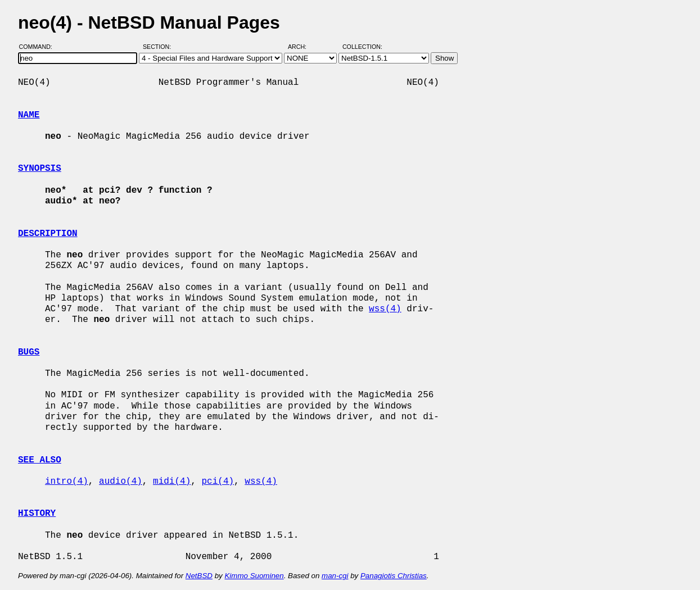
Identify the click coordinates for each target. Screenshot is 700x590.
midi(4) (172, 482)
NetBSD (199, 576)
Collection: (362, 47)
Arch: (302, 47)
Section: (159, 47)
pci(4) (218, 482)
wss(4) (385, 309)
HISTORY (37, 514)
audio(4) (121, 482)
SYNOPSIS (40, 169)
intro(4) (67, 482)
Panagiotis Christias (394, 576)
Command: (39, 47)
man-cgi (335, 576)
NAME (29, 115)
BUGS (29, 352)
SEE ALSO (40, 460)
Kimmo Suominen (254, 576)
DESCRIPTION (48, 234)
